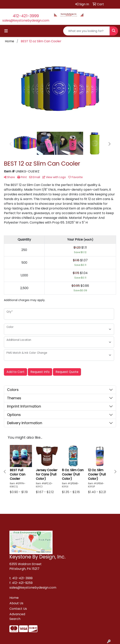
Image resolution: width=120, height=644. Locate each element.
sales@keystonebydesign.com (26, 20)
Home (14, 598)
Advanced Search (17, 616)
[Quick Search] (86, 31)
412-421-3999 (26, 16)
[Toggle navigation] (6, 31)
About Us (16, 603)
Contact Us (18, 609)
